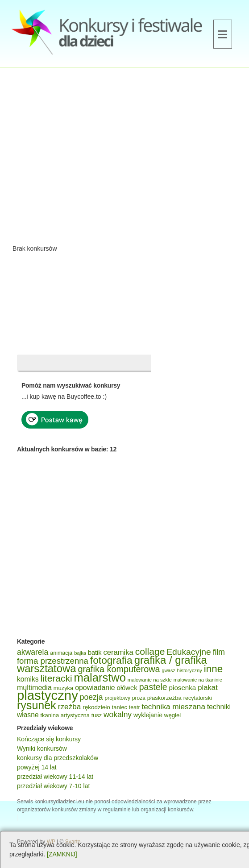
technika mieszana (174, 707)
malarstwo (100, 678)
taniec (120, 707)
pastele (153, 687)
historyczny (190, 670)
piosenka (183, 688)
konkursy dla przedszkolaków (58, 758)
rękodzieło (96, 707)
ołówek (127, 688)
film (219, 652)
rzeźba (70, 707)
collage (150, 651)
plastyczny (48, 695)
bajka (80, 653)
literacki (56, 678)
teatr (135, 707)
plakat (208, 688)
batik (95, 653)
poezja (91, 697)
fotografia (111, 660)
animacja (61, 653)
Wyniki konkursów (42, 748)
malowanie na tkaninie (198, 680)
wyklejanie (148, 715)
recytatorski (198, 698)
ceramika (118, 652)
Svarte (73, 842)
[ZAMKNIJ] (62, 854)
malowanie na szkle (150, 680)
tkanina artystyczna (65, 715)
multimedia (34, 687)
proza (139, 698)
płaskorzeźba (164, 698)
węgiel (172, 715)
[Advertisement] (124, 159)
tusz (97, 715)
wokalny (118, 715)
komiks (28, 679)
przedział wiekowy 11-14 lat (55, 777)
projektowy (117, 698)
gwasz (169, 670)
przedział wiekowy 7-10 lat (53, 786)
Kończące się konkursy (49, 739)
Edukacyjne (189, 652)
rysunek (37, 705)
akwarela (33, 652)
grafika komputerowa (119, 669)
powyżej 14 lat (37, 767)
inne (213, 669)
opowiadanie (95, 688)
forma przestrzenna (53, 661)
